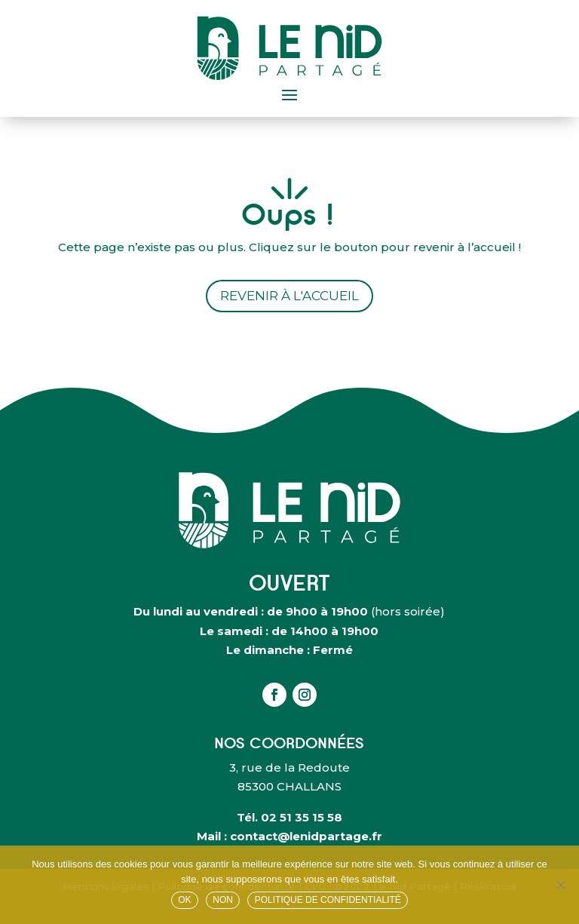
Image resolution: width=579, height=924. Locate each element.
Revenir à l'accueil (289, 296)
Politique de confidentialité (328, 900)
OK (184, 900)
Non (223, 900)
